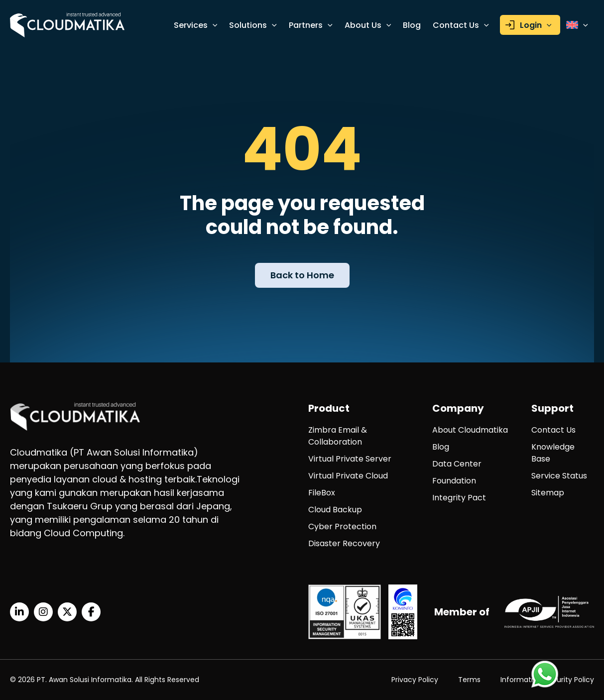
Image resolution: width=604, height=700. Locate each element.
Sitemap (548, 493)
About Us (368, 25)
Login (536, 25)
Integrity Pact (459, 498)
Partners (311, 25)
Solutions (253, 25)
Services (196, 25)
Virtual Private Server (350, 459)
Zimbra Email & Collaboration (338, 436)
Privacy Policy (415, 680)
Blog (412, 25)
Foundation (454, 481)
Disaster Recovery (344, 543)
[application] (213, 25)
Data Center (457, 464)
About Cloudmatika (470, 430)
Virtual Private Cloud (348, 476)
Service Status (559, 476)
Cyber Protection (342, 526)
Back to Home (302, 275)
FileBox (322, 493)
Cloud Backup (335, 510)
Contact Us (461, 25)
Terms (469, 680)
